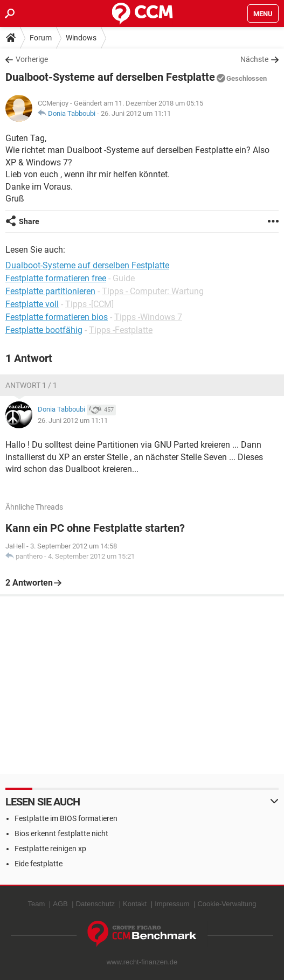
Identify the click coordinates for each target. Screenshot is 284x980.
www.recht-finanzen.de (142, 962)
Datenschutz (95, 904)
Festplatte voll (32, 304)
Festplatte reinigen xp (50, 849)
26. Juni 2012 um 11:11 (136, 113)
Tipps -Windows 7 (148, 317)
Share (29, 221)
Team (36, 904)
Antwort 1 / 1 (31, 385)
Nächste (254, 59)
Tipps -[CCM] (89, 304)
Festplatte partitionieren (50, 291)
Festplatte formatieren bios (57, 317)
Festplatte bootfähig (44, 330)
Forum (41, 38)
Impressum (172, 904)
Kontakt (135, 904)
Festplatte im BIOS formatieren (66, 818)
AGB (60, 904)
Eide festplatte (39, 864)
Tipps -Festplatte (121, 330)
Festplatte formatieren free (56, 278)
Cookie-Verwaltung (227, 904)
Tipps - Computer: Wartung (153, 291)
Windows (81, 38)
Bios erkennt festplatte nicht (61, 833)
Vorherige (32, 59)
